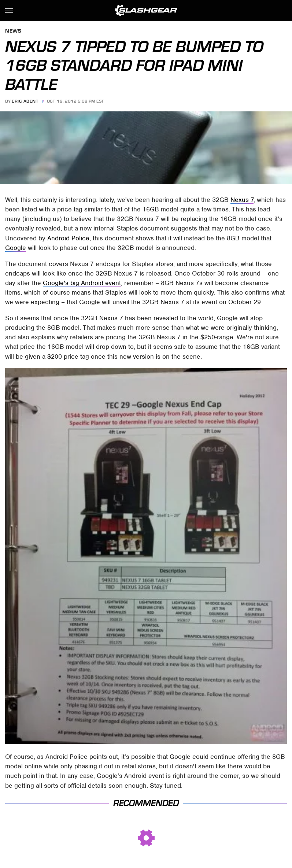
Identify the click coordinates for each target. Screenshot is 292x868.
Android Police (68, 238)
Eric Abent (25, 101)
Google (16, 248)
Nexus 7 (242, 200)
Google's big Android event (82, 283)
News (13, 31)
